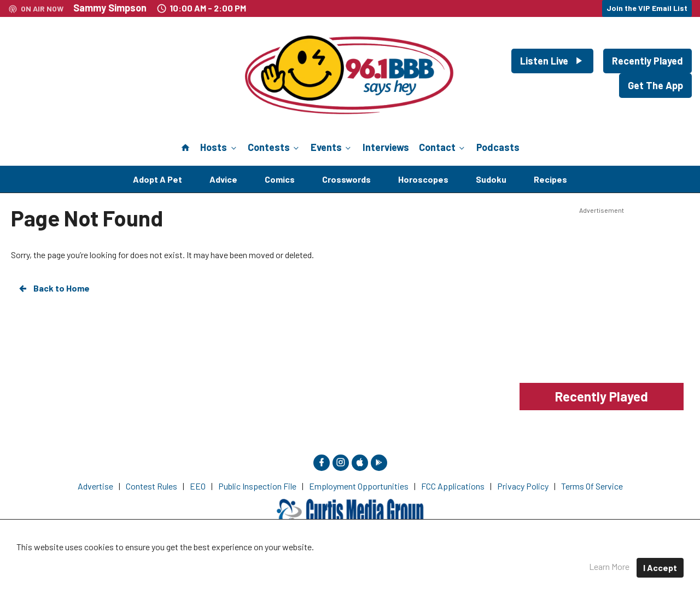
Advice (223, 179)
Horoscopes (423, 179)
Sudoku (491, 179)
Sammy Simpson (110, 8)
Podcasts (498, 147)
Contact (443, 147)
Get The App (655, 85)
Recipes (550, 179)
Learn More (609, 566)
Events (332, 147)
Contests (274, 147)
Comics (280, 179)
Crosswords (346, 179)
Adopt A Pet (157, 179)
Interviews (386, 147)
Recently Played (647, 61)
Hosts (219, 147)
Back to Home (54, 288)
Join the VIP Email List (647, 8)
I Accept (660, 567)
